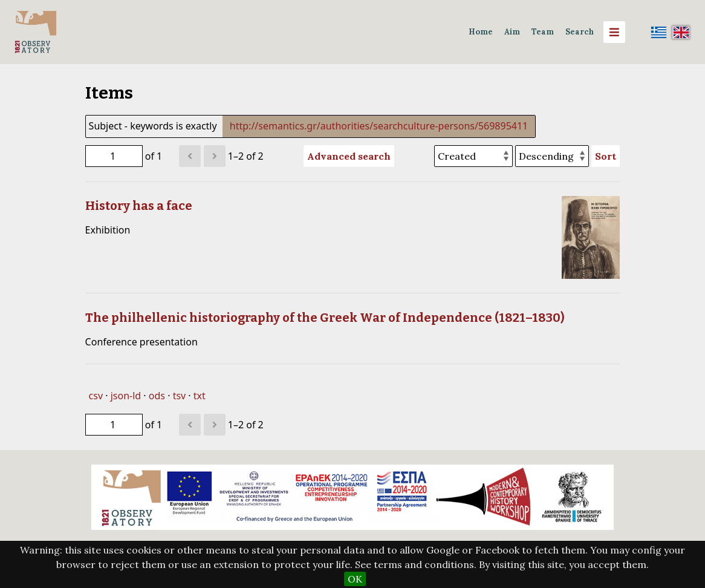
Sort (606, 156)
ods (157, 396)
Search (580, 32)
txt (200, 396)
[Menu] (614, 32)
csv (96, 396)
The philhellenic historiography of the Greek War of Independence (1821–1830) (325, 318)
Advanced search (349, 156)
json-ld (126, 396)
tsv (180, 396)
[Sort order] (552, 156)
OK (355, 579)
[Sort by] (473, 156)
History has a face (139, 206)
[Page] (114, 156)
